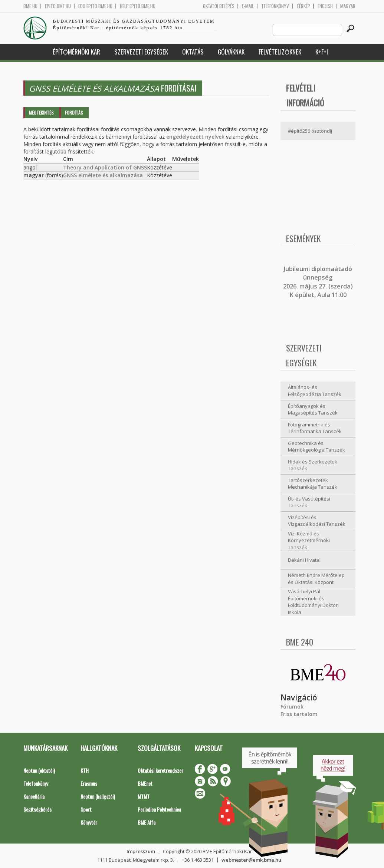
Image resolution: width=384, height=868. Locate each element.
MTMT (144, 796)
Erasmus (89, 783)
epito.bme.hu (58, 6)
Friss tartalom (299, 714)
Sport (86, 809)
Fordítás (74, 113)
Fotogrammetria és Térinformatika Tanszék (315, 428)
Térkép (303, 6)
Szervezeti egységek (141, 52)
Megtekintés (41, 113)
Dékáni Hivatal (304, 560)
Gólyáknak (231, 52)
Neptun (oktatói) (39, 770)
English (325, 6)
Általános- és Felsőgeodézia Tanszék (315, 391)
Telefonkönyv (275, 6)
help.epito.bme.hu (138, 6)
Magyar (348, 6)
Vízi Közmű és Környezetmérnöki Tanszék (309, 540)
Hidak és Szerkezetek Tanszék (313, 465)
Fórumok (292, 707)
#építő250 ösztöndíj (310, 131)
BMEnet (145, 783)
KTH (85, 770)
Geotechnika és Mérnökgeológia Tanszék (316, 447)
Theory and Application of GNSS (105, 167)
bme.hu (30, 6)
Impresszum (141, 851)
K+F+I (322, 52)
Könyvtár (89, 822)
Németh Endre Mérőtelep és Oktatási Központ (316, 579)
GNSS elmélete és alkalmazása (103, 175)
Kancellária (34, 796)
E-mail (248, 6)
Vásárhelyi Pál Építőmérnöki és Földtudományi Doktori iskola (313, 602)
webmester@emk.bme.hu (251, 860)
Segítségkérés (37, 809)
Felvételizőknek (280, 52)
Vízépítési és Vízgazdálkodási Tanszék (317, 521)
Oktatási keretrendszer (160, 770)
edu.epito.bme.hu (95, 6)
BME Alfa (147, 822)
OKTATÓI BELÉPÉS (219, 6)
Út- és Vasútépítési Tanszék (309, 502)
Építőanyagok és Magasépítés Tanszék (313, 410)
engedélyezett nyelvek (195, 137)
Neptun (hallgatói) (98, 796)
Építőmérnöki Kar (76, 52)
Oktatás (193, 52)
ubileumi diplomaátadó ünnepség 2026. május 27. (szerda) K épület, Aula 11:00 (318, 282)
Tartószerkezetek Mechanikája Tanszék (313, 484)
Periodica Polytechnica (159, 809)
